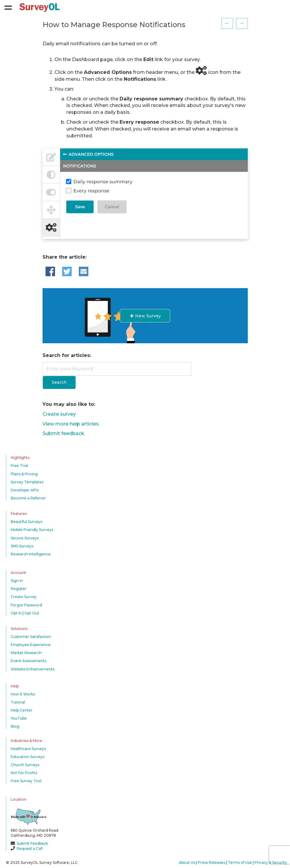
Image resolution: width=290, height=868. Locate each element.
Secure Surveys (25, 538)
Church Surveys (25, 765)
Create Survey (24, 597)
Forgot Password (26, 605)
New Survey (145, 316)
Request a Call (30, 848)
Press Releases (211, 862)
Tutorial (18, 702)
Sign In (17, 581)
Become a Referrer (28, 498)
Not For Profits (24, 773)
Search (59, 382)
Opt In (16, 613)
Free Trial (19, 466)
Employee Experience (31, 645)
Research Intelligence (31, 554)
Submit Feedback (32, 843)
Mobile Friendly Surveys (32, 530)
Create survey (59, 414)
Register (19, 589)
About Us (187, 862)
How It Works (23, 694)
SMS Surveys (22, 546)
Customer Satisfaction (31, 637)
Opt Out (32, 613)
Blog (15, 726)
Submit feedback (63, 433)
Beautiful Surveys (26, 522)
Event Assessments (29, 661)
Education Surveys (28, 757)
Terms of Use (240, 862)
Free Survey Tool (26, 781)
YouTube (19, 718)
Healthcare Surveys (28, 749)
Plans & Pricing (24, 474)
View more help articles (71, 424)
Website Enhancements (33, 669)
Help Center (22, 710)
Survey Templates (27, 482)
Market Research (26, 653)
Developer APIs (25, 490)
